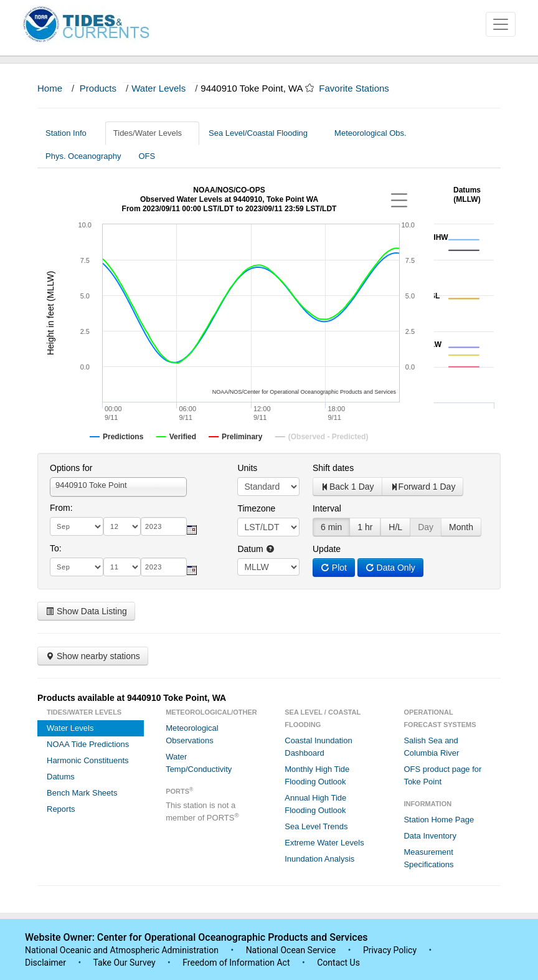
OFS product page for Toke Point (442, 775)
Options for (71, 468)
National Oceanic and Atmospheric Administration (122, 950)
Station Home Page (439, 820)
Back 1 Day (347, 487)
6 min (331, 527)
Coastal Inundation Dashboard (318, 747)
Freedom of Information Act (236, 963)
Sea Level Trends (316, 826)
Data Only (390, 568)
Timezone (256, 508)
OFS (147, 156)
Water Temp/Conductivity (199, 763)
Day (426, 527)
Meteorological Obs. (370, 133)
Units (247, 468)
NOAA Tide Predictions (88, 744)
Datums (61, 777)
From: (61, 508)
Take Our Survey (125, 963)
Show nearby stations (93, 656)
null (268, 567)
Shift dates (333, 468)
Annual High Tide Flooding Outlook (315, 804)
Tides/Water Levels (152, 133)
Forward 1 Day (423, 487)
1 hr (365, 527)
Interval (327, 508)
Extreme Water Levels (324, 843)
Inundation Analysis (319, 859)
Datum (256, 549)
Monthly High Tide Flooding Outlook (317, 775)
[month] (77, 526)
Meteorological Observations (192, 734)
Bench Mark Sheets (82, 793)
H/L (395, 527)
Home (50, 88)
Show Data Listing (86, 611)
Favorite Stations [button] (360, 88)
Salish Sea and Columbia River (431, 747)
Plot (334, 568)
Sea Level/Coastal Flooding (263, 133)
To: (56, 548)
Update (327, 549)
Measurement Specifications (428, 858)
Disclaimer (45, 963)
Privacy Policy (390, 950)
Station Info (71, 133)
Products (98, 88)
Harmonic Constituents (88, 760)
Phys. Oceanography (83, 156)
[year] (164, 526)
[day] (122, 526)
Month (461, 527)
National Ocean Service (291, 950)
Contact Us (338, 963)
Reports (61, 809)
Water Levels (158, 88)
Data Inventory (430, 836)
